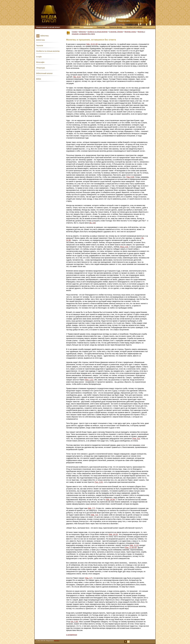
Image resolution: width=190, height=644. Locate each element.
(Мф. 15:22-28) (92, 44)
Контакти (57, 641)
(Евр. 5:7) (89, 578)
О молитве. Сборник (116, 32)
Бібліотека (88, 27)
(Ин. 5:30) (74, 622)
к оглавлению (72, 635)
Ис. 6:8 (92, 223)
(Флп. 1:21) (89, 380)
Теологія (40, 46)
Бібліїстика (40, 40)
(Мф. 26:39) (110, 500)
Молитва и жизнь (130, 32)
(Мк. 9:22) (77, 77)
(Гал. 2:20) (99, 482)
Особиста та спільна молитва (97, 32)
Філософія (40, 62)
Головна (75, 32)
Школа (77, 27)
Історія (39, 57)
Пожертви (101, 27)
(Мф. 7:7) (91, 508)
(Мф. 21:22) (134, 545)
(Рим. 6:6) (136, 439)
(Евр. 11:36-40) (131, 548)
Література (41, 68)
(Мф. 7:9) (94, 515)
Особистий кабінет (134, 27)
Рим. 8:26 (130, 177)
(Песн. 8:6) (124, 247)
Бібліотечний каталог (44, 73)
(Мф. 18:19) (113, 534)
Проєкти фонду (116, 27)
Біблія (39, 79)
